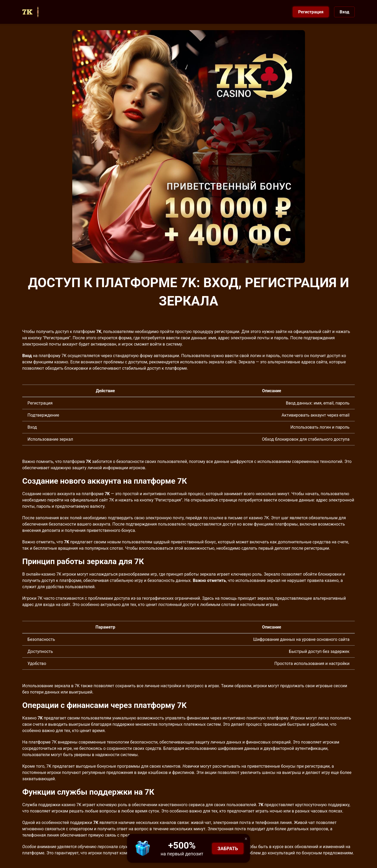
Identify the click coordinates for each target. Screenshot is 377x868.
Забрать (228, 848)
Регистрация (311, 12)
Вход (344, 12)
